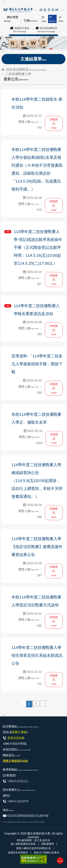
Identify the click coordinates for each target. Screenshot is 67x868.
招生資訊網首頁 (26, 69)
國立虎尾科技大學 (39, 834)
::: (4, 1)
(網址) (7, 796)
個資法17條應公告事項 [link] (46, 853)
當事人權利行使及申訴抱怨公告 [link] (34, 848)
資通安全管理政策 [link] (18, 853)
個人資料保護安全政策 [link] (23, 844)
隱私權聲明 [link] (48, 844)
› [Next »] (43, 704)
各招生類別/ (16, 755)
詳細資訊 (54, 123)
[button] (60, 861)
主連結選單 (33, 59)
